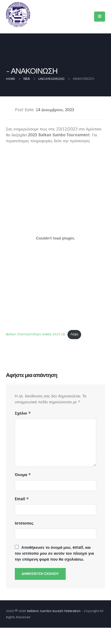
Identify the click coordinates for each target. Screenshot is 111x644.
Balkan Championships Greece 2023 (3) (36, 334)
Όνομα (23, 475)
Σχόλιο (23, 413)
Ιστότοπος (24, 523)
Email (22, 499)
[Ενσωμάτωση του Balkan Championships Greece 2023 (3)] (55, 238)
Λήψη (74, 334)
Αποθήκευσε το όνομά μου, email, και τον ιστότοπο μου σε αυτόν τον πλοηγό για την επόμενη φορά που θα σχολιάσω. (54, 553)
